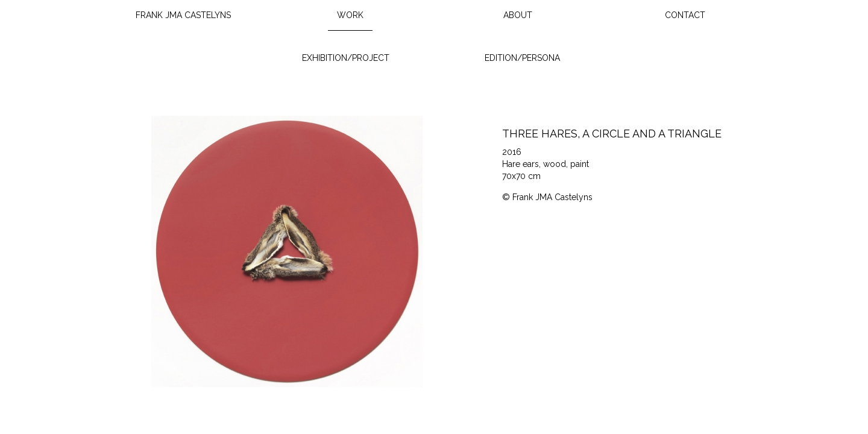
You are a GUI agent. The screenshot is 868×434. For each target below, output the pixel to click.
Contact (685, 15)
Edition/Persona (522, 58)
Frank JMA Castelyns (183, 15)
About (518, 15)
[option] (287, 251)
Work (350, 15)
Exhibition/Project (346, 58)
